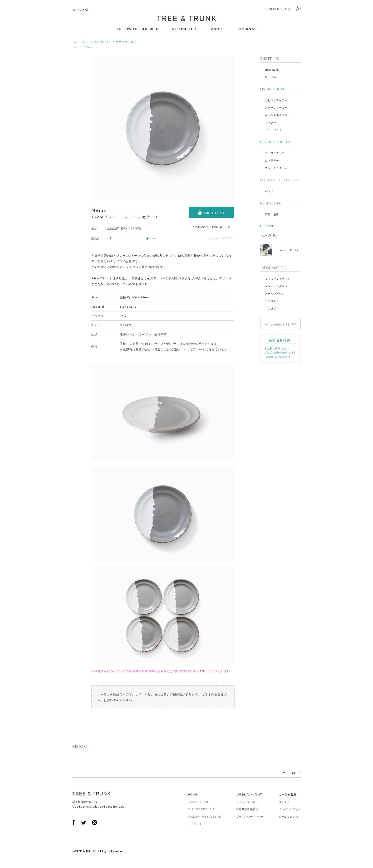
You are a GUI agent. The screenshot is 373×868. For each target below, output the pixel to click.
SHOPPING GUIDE (278, 9)
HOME (193, 794)
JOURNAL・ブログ (249, 794)
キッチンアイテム (276, 168)
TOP (75, 41)
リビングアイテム (276, 100)
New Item (272, 70)
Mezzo (88, 46)
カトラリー (272, 160)
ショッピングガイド (278, 279)
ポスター (271, 122)
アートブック (273, 130)
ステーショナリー (276, 108)
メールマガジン (275, 294)
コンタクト (272, 308)
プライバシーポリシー (250, 817)
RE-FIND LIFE (271, 203)
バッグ (269, 191)
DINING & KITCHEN (97, 41)
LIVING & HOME (273, 89)
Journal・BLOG (286, 250)
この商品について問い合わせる (211, 227)
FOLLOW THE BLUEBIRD (279, 180)
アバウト (271, 301)
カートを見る (288, 794)
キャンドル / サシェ (278, 115)
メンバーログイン (276, 286)
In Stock (271, 77)
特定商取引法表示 (247, 809)
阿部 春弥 (272, 214)
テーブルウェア (126, 41)
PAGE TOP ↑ (291, 773)
